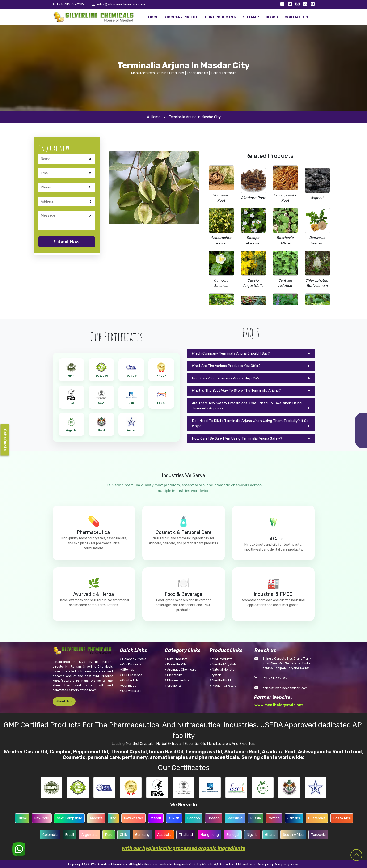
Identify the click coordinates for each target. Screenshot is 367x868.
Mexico (274, 818)
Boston (214, 818)
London (194, 818)
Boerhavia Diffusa (285, 240)
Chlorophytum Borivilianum (317, 283)
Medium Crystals (223, 686)
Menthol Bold (220, 680)
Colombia (50, 835)
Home (153, 117)
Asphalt (317, 198)
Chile (124, 835)
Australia (164, 835)
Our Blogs (128, 686)
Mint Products (176, 659)
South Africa (293, 835)
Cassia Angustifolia (253, 283)
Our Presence (131, 675)
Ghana (270, 835)
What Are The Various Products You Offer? (226, 366)
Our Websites (131, 691)
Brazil (70, 835)
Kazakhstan (133, 818)
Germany (142, 835)
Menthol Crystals (223, 664)
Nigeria (252, 835)
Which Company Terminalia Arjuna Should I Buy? (231, 353)
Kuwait (174, 818)
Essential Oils (176, 664)
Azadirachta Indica (221, 240)
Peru (109, 835)
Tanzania (318, 835)
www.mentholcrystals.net (279, 705)
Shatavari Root (221, 198)
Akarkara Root (253, 198)
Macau (156, 818)
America (96, 818)
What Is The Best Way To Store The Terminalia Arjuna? (236, 391)
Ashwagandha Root (285, 198)
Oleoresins (174, 675)
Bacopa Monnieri (253, 240)
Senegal (233, 835)
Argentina (89, 835)
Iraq (113, 818)
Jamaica (294, 818)
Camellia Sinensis (221, 283)
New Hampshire (69, 818)
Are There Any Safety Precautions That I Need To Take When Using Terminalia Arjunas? (247, 406)
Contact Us (129, 680)
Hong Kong (210, 835)
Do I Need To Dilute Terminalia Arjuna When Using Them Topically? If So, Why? (251, 423)
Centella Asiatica (285, 283)
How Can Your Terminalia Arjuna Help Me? (226, 378)
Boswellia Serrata (317, 240)
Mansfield (235, 818)
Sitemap (127, 670)
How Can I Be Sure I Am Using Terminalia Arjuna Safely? (237, 438)
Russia (255, 818)
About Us (64, 701)
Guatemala (317, 818)
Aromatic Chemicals (180, 670)
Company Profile (133, 659)
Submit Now (67, 242)
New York (42, 818)
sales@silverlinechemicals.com (118, 4)
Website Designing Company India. (271, 864)
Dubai (22, 818)
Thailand (186, 835)
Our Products (131, 664)
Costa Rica (342, 818)
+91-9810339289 (275, 678)
